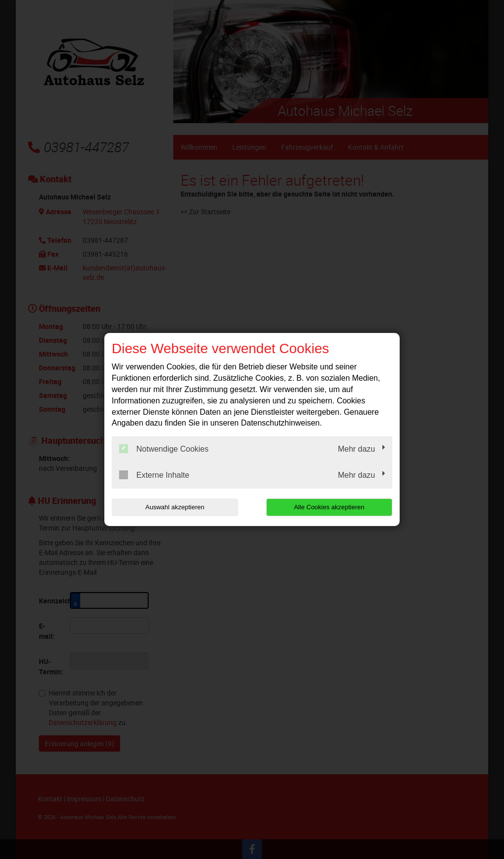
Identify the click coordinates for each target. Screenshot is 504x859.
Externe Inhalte (154, 475)
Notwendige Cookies (164, 449)
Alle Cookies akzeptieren (329, 507)
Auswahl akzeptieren (175, 507)
